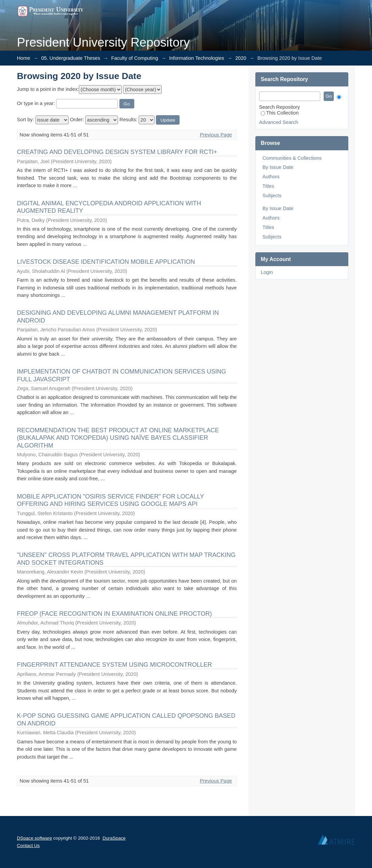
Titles (268, 186)
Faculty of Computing (135, 58)
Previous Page (216, 135)
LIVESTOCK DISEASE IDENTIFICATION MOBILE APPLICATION (106, 262)
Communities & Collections (292, 158)
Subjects (272, 196)
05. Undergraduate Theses (71, 58)
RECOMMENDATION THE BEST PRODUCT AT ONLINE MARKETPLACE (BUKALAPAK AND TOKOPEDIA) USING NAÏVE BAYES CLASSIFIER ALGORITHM (118, 438)
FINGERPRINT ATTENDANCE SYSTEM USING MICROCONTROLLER (114, 665)
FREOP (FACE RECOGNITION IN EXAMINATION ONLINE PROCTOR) (114, 614)
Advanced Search (279, 122)
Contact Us (28, 846)
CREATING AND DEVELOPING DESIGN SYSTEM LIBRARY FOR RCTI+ (117, 152)
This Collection (280, 113)
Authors (271, 177)
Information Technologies (197, 58)
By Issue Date (278, 167)
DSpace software (34, 838)
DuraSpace (114, 838)
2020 (241, 58)
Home (24, 58)
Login (267, 272)
